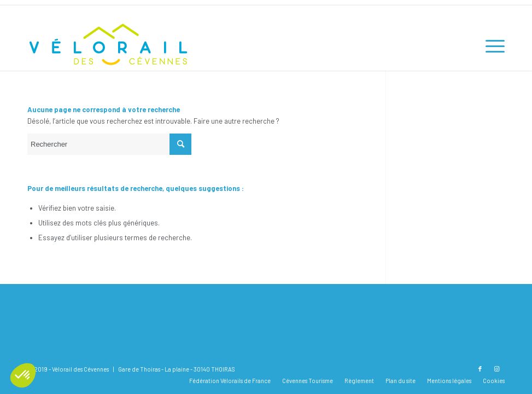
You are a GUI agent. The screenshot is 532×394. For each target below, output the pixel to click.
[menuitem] (490, 46)
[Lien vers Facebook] (480, 369)
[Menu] (490, 46)
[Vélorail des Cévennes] (109, 46)
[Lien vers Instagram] (496, 369)
